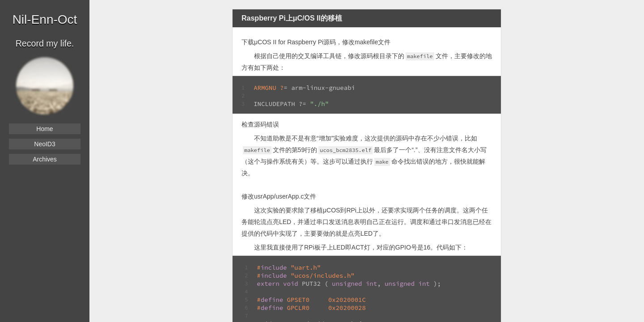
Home (44, 129)
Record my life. (45, 43)
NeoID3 (44, 144)
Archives (45, 159)
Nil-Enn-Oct (45, 19)
